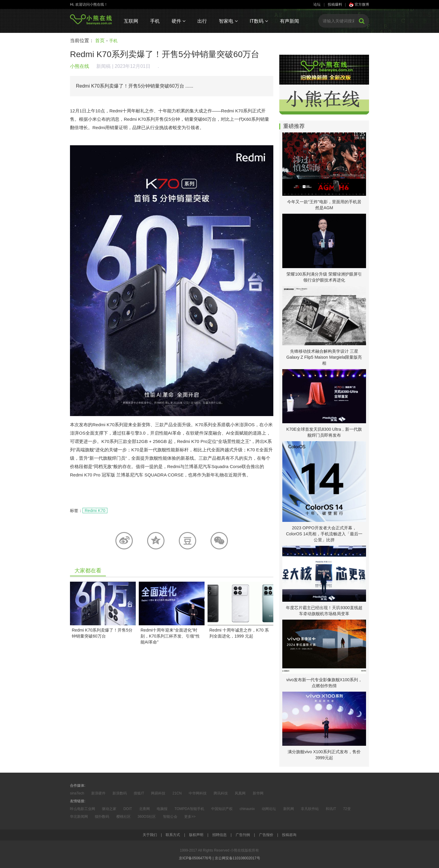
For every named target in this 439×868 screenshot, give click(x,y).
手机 (155, 21)
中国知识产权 (222, 809)
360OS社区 (147, 817)
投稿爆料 (335, 4)
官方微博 (359, 4)
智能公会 (170, 817)
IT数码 (259, 21)
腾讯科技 (221, 793)
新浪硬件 (98, 793)
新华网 (258, 793)
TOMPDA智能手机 (189, 809)
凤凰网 (240, 793)
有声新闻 (289, 21)
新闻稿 (103, 66)
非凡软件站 (310, 809)
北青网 (144, 809)
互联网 (131, 21)
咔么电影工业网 (83, 809)
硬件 (179, 21)
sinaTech (77, 793)
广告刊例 (243, 835)
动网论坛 (269, 809)
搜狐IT (139, 793)
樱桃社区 (124, 817)
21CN (177, 793)
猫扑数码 (102, 817)
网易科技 (158, 793)
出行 (202, 21)
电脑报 (162, 809)
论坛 (317, 4)
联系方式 (173, 835)
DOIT (128, 809)
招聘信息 (219, 835)
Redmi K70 (95, 511)
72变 (347, 809)
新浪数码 (120, 793)
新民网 (289, 809)
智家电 (228, 21)
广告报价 (266, 835)
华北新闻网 (79, 817)
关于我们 (150, 835)
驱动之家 (109, 809)
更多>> (190, 817)
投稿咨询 (289, 835)
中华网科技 (198, 793)
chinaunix (247, 809)
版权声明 (196, 835)
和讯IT (331, 809)
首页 (100, 41)
